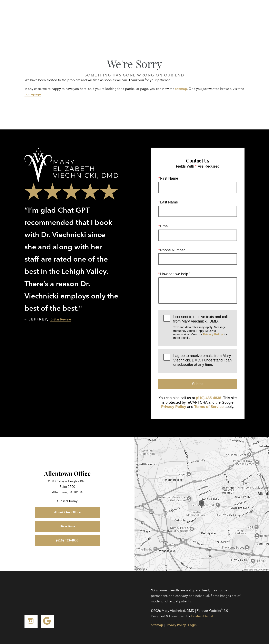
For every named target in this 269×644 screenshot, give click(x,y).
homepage (33, 94)
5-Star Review (61, 319)
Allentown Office (67, 473)
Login (192, 625)
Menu (251, 12)
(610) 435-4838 (208, 398)
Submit (198, 384)
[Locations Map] (202, 504)
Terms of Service (209, 407)
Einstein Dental (202, 616)
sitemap (181, 89)
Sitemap (157, 625)
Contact (226, 12)
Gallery (139, 12)
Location (200, 12)
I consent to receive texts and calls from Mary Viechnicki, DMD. (203, 327)
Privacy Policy (213, 334)
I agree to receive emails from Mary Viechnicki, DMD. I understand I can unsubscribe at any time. (202, 360)
